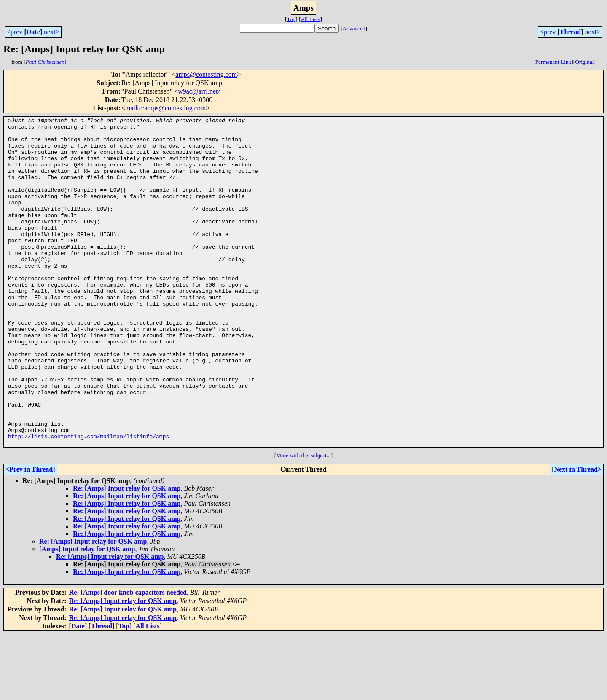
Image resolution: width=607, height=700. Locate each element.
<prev (15, 32)
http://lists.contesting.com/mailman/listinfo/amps (89, 501)
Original (584, 62)
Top (291, 19)
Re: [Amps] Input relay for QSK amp (127, 554)
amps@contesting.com (206, 74)
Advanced (354, 28)
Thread (570, 32)
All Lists (310, 19)
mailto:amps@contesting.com (165, 108)
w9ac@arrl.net (198, 91)
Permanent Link (553, 62)
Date (33, 32)
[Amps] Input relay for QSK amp (87, 615)
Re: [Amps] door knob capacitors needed (128, 658)
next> (52, 32)
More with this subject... (303, 521)
